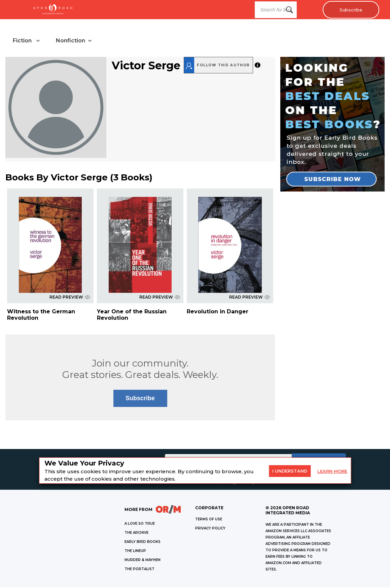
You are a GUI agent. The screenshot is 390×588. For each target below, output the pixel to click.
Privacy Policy (210, 529)
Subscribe (350, 10)
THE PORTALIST (139, 570)
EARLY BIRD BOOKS (143, 542)
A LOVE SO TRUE (140, 524)
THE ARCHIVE (136, 533)
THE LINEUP (135, 551)
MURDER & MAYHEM (143, 561)
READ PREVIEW (70, 298)
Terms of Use (209, 520)
